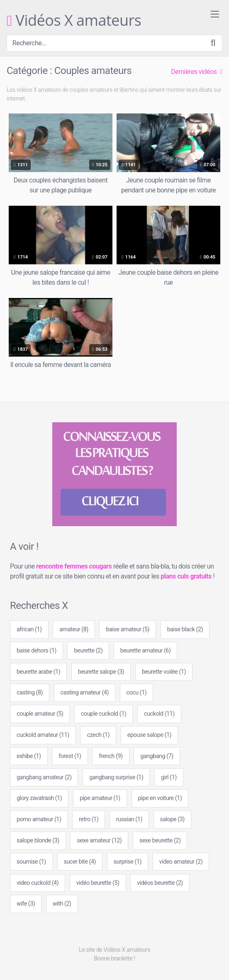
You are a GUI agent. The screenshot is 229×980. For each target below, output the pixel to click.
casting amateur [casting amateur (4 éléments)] (85, 693)
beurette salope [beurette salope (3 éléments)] (101, 672)
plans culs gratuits (186, 576)
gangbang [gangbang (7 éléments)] (157, 756)
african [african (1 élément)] (29, 629)
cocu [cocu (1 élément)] (137, 693)
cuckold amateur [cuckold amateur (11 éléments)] (43, 735)
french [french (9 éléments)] (111, 756)
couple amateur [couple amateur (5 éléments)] (40, 714)
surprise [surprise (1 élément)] (128, 862)
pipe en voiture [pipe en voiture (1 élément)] (160, 798)
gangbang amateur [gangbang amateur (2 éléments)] (44, 777)
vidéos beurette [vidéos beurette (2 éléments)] (160, 883)
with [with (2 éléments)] (62, 904)
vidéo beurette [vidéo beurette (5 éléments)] (98, 883)
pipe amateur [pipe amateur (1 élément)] (100, 798)
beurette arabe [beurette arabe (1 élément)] (38, 672)
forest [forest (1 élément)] (70, 756)
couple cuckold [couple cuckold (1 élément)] (104, 714)
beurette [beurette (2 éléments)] (88, 651)
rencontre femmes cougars (74, 566)
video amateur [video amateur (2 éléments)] (181, 862)
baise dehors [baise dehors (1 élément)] (37, 651)
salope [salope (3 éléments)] (172, 819)
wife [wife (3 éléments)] (26, 904)
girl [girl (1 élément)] (169, 777)
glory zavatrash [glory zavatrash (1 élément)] (39, 798)
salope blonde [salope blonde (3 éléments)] (38, 841)
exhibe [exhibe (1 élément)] (29, 756)
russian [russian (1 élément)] (129, 819)
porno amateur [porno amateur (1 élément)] (39, 819)
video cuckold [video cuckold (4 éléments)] (38, 883)
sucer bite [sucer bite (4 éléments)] (80, 862)
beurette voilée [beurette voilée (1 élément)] (164, 672)
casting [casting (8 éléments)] (30, 693)
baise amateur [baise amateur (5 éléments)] (128, 629)
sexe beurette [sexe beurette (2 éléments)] (160, 841)
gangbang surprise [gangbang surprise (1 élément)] (116, 777)
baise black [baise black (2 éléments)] (185, 629)
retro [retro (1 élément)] (89, 819)
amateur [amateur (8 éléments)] (74, 629)
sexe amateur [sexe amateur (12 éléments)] (99, 841)
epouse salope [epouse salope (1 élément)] (149, 735)
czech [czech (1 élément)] (98, 735)
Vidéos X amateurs (74, 21)
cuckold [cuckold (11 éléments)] (159, 714)
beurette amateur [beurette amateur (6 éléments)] (146, 651)
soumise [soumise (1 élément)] (31, 862)
